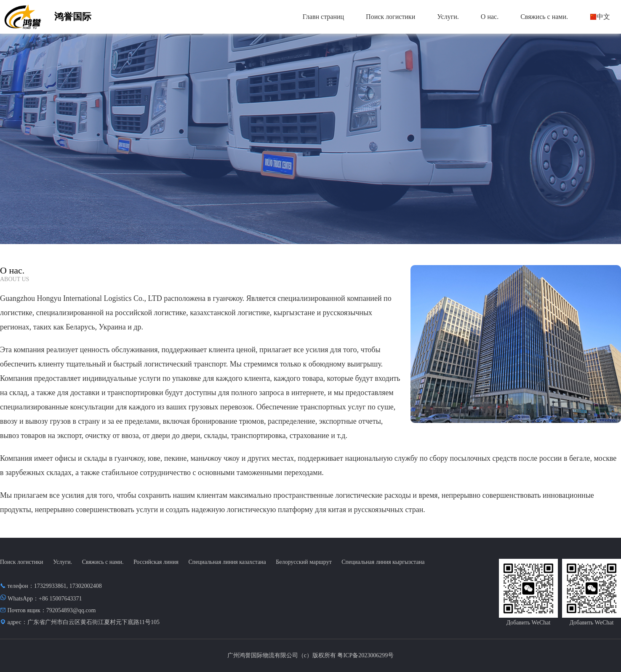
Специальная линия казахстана (227, 562)
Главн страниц (323, 17)
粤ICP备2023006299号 (365, 655)
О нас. (490, 17)
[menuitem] (323, 17)
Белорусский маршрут (304, 562)
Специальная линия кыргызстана (383, 562)
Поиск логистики (390, 17)
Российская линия (156, 562)
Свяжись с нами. (544, 17)
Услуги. (448, 17)
